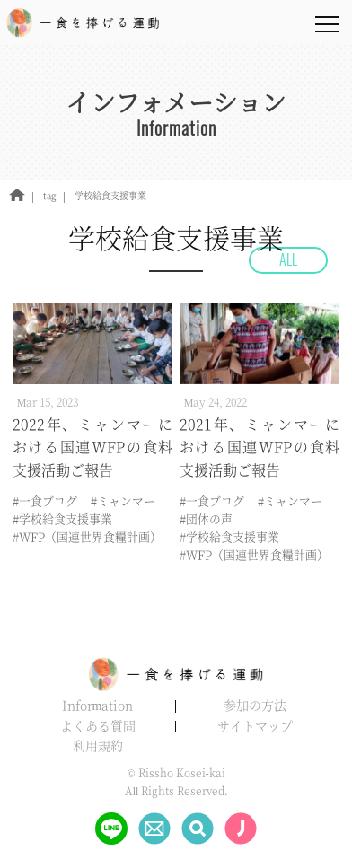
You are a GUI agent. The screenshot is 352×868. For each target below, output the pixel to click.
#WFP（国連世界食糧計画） (87, 536)
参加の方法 (255, 705)
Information (98, 705)
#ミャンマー (123, 500)
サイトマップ (255, 725)
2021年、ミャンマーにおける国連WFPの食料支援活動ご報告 (260, 447)
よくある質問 (98, 725)
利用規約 (98, 745)
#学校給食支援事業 (62, 518)
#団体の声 (206, 518)
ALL (288, 259)
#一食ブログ (45, 500)
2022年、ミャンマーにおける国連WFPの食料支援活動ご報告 (93, 447)
